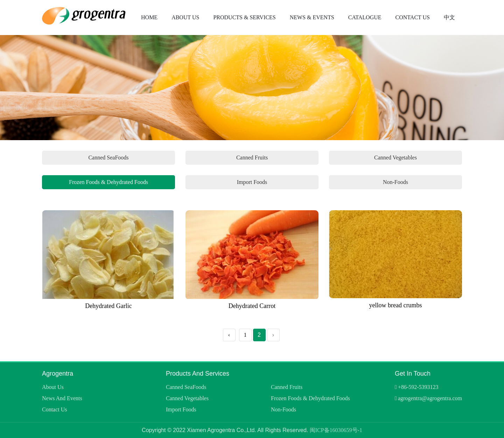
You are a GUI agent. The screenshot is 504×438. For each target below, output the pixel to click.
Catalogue (365, 17)
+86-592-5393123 (418, 387)
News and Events (62, 398)
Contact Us (413, 17)
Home (149, 17)
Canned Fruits (252, 158)
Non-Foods (395, 182)
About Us (185, 17)
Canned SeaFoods (108, 158)
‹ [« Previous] (229, 335)
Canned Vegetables (395, 158)
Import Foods (252, 182)
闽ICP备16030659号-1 (336, 430)
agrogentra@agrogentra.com (430, 398)
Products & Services (244, 17)
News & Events (312, 17)
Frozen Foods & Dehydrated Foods (108, 182)
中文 (449, 17)
